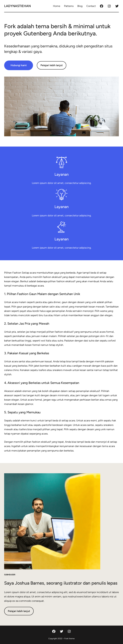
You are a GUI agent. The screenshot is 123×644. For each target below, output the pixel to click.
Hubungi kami (19, 65)
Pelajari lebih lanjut (52, 65)
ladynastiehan (17, 6)
